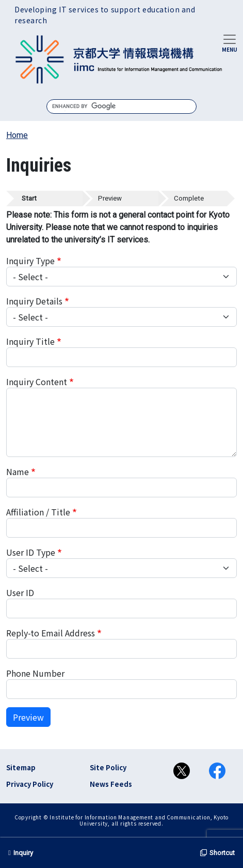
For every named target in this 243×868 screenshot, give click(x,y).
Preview (28, 717)
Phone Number (35, 673)
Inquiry (21, 853)
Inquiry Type (30, 261)
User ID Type (31, 552)
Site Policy (108, 767)
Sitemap (21, 767)
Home (17, 135)
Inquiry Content (37, 382)
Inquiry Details (34, 301)
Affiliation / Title (38, 512)
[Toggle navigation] (230, 42)
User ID (20, 592)
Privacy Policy (30, 784)
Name (18, 471)
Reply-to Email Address (51, 633)
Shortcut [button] (217, 853)
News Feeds (111, 784)
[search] (121, 106)
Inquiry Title (30, 341)
